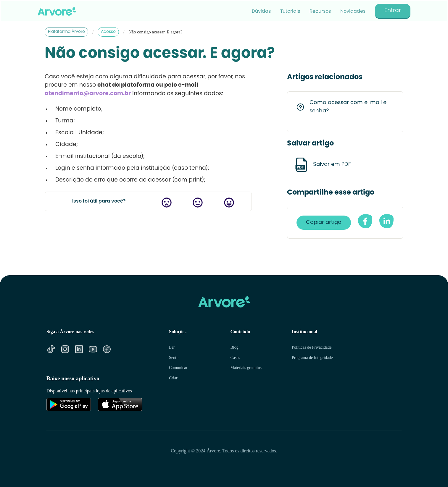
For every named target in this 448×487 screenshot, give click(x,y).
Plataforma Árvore (66, 32)
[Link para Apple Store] (120, 405)
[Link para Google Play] (69, 405)
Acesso (108, 32)
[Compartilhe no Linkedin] (386, 221)
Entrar (393, 11)
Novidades (353, 12)
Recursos (320, 12)
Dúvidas (261, 12)
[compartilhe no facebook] (365, 221)
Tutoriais (290, 12)
